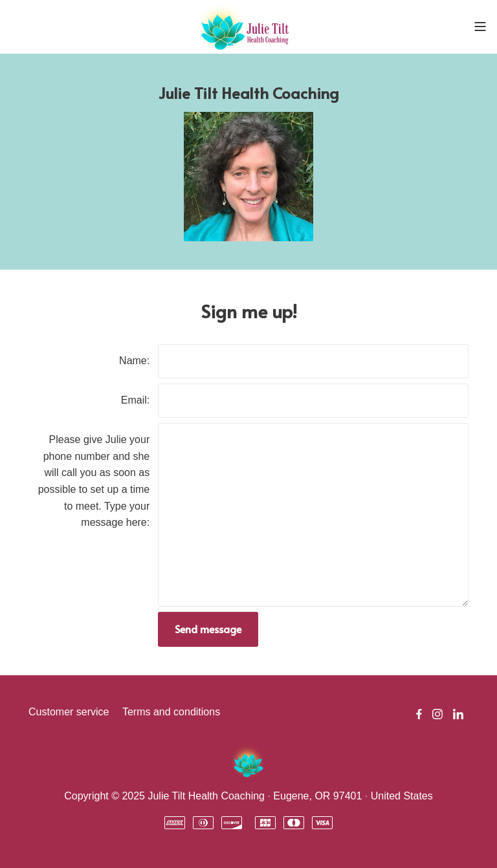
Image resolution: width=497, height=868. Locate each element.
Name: (134, 361)
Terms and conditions (171, 712)
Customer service (69, 712)
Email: (135, 400)
